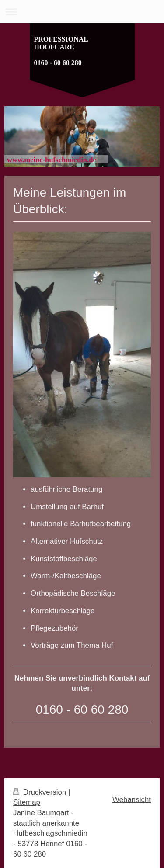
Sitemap (27, 802)
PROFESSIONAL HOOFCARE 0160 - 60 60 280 (61, 51)
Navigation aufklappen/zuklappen (82, 12)
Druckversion (41, 792)
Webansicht (132, 800)
